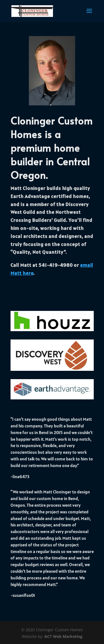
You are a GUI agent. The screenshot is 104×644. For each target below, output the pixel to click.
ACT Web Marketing (63, 636)
